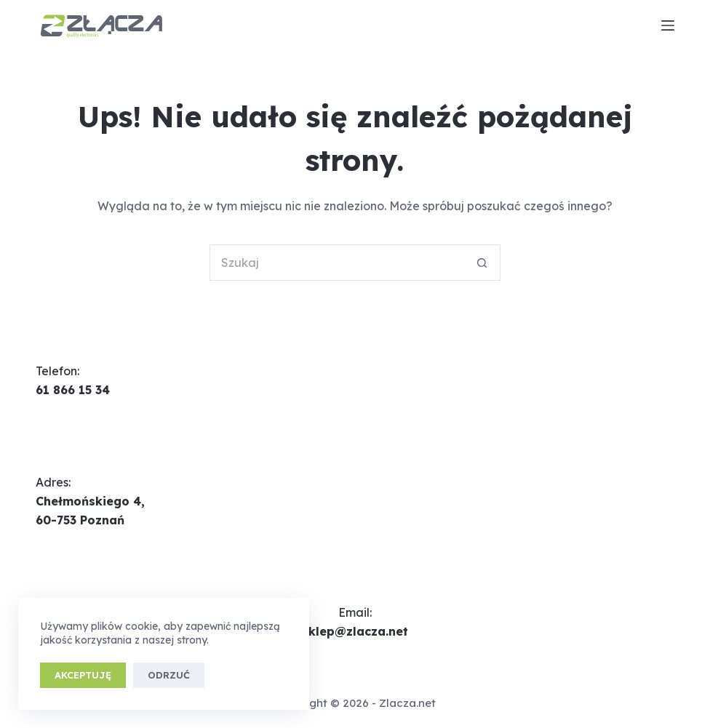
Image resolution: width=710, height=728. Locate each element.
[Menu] (668, 25)
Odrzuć (169, 675)
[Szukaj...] (337, 263)
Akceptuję (83, 675)
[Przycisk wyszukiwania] (482, 263)
